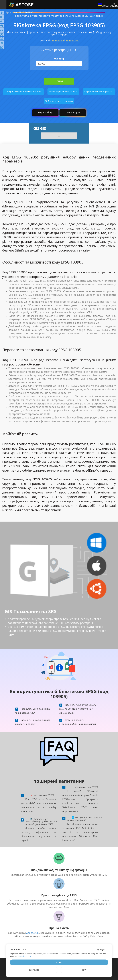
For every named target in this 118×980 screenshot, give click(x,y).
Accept (59, 962)
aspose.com (58, 40)
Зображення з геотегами (59, 101)
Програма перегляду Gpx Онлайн (24, 91)
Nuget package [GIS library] (45, 112)
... (59, 136)
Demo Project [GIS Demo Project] (73, 112)
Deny (84, 970)
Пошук (59, 81)
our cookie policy (24, 956)
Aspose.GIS (33, 933)
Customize (34, 970)
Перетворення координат (99, 91)
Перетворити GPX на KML (63, 91)
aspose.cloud (72, 40)
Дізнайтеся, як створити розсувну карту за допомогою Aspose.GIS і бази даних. (59, 16)
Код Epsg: (59, 59)
